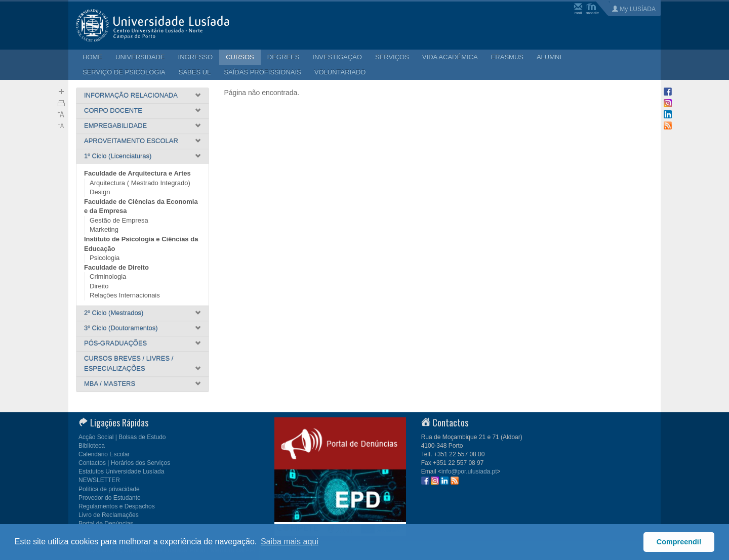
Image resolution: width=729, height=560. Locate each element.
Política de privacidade (109, 489)
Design (100, 192)
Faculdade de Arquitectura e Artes (137, 173)
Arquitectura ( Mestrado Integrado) (140, 183)
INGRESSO (196, 57)
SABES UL (195, 72)
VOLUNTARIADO (340, 72)
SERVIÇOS (392, 57)
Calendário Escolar (104, 454)
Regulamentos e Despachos (117, 506)
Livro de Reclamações (109, 515)
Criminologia (108, 276)
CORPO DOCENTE (113, 111)
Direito (99, 286)
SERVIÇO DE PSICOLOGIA (124, 72)
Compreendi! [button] (679, 542)
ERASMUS (507, 57)
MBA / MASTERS (110, 384)
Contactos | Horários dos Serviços (124, 463)
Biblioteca (92, 446)
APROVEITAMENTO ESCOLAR (131, 141)
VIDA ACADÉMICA (450, 57)
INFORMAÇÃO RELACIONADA (131, 95)
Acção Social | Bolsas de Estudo (122, 437)
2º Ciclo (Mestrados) (114, 313)
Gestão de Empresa (119, 220)
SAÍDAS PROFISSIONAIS (262, 72)
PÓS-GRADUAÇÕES (115, 343)
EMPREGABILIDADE (115, 126)
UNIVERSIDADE (140, 57)
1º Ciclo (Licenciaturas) (118, 156)
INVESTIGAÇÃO (337, 57)
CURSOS (240, 57)
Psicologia (105, 258)
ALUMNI (549, 57)
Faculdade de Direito (116, 267)
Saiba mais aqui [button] (290, 542)
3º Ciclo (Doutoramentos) (121, 328)
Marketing (104, 229)
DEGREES (283, 57)
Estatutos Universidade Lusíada (121, 471)
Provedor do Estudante (110, 498)
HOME (92, 57)
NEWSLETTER (99, 480)
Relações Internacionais (125, 295)
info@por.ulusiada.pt (469, 471)
